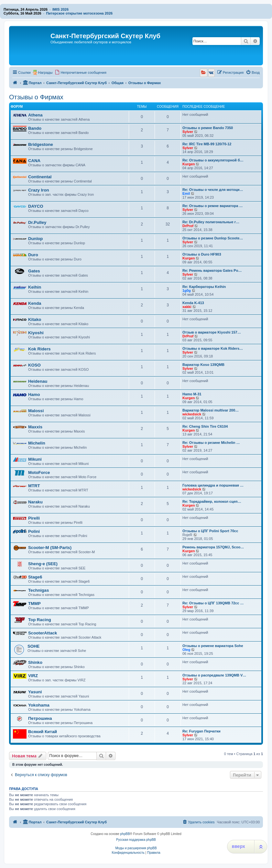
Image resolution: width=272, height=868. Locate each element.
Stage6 (35, 577)
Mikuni (35, 459)
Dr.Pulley (37, 222)
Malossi (36, 411)
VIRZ (33, 676)
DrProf (188, 226)
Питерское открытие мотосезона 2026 (79, 13)
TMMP (34, 604)
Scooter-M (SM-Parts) (50, 548)
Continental (40, 177)
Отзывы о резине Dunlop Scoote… (213, 238)
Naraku (35, 502)
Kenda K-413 (193, 303)
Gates (34, 271)
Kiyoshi (36, 333)
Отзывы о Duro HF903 (202, 254)
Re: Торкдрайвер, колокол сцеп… (212, 501)
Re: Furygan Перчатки (201, 731)
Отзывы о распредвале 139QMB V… (214, 675)
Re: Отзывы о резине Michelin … (211, 443)
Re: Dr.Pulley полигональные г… (211, 222)
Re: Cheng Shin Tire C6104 (205, 426)
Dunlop (35, 239)
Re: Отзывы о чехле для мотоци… (213, 190)
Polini (34, 531)
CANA (34, 161)
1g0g (187, 291)
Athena (35, 115)
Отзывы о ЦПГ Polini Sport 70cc (210, 531)
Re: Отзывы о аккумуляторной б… (213, 160)
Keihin (35, 287)
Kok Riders (39, 349)
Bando (35, 128)
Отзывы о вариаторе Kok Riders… (213, 348)
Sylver (188, 132)
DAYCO (36, 206)
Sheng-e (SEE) (43, 564)
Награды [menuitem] (45, 72)
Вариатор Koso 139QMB (203, 365)
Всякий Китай (43, 732)
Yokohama (39, 705)
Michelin (37, 443)
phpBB (125, 834)
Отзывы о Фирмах (36, 97)
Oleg (186, 650)
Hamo (34, 395)
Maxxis (35, 427)
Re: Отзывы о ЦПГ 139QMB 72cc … (213, 603)
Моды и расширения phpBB (136, 848)
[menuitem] (81, 72)
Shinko (35, 662)
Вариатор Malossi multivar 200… (211, 410)
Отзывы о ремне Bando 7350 (208, 128)
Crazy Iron (39, 190)
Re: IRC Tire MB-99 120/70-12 (207, 144)
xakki (187, 307)
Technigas (38, 590)
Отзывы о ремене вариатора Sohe (213, 646)
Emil (186, 193)
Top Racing (40, 620)
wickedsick (192, 414)
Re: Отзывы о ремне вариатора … (212, 206)
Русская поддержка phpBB (136, 840)
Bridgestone (41, 144)
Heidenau (38, 381)
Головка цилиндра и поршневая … (213, 485)
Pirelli (34, 518)
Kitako (35, 319)
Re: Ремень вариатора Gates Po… (212, 270)
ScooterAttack (43, 633)
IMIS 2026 (60, 9)
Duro (33, 255)
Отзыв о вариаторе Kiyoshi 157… (212, 332)
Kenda (35, 303)
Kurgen (189, 164)
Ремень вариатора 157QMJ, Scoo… (213, 547)
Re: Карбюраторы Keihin (204, 287)
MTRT (34, 486)
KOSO (34, 365)
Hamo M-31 (192, 394)
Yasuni (35, 692)
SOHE (33, 646)
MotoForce (39, 472)
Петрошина (40, 718)
